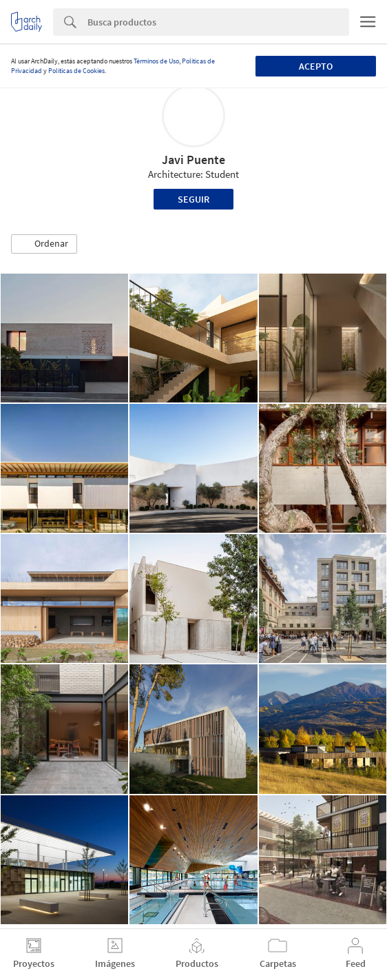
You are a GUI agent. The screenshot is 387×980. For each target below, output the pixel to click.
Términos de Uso (156, 61)
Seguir (193, 199)
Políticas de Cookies (76, 71)
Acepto (316, 66)
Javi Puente (193, 160)
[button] (44, 244)
